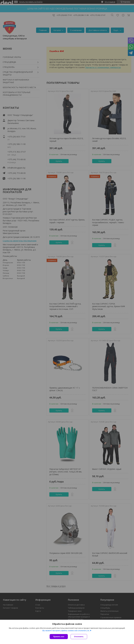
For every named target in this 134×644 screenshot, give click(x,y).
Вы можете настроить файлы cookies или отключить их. (66, 631)
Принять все (59, 637)
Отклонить (79, 637)
